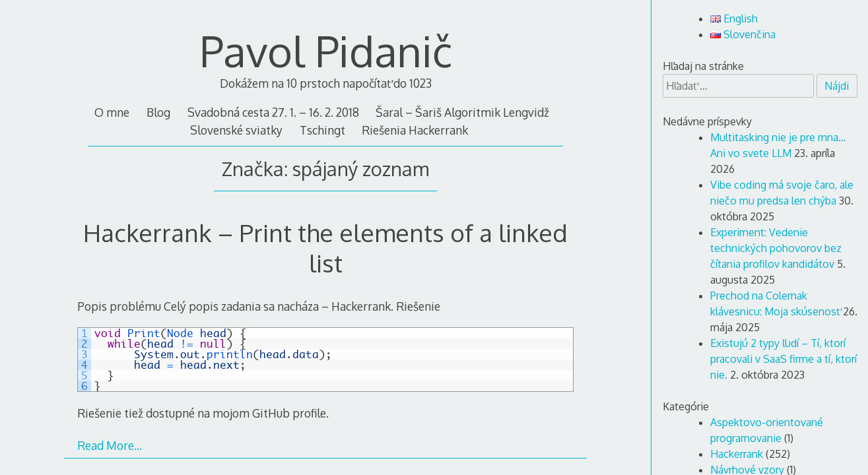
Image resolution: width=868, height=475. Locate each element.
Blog (158, 112)
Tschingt (322, 130)
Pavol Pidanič (326, 50)
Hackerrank (737, 454)
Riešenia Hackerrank (415, 130)
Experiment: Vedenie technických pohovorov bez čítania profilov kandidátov (776, 248)
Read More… (110, 445)
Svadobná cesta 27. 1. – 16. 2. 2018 (273, 112)
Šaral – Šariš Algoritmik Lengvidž (462, 112)
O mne (112, 112)
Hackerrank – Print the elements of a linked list (325, 248)
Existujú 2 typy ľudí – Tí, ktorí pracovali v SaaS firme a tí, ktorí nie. (784, 359)
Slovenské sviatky (236, 130)
